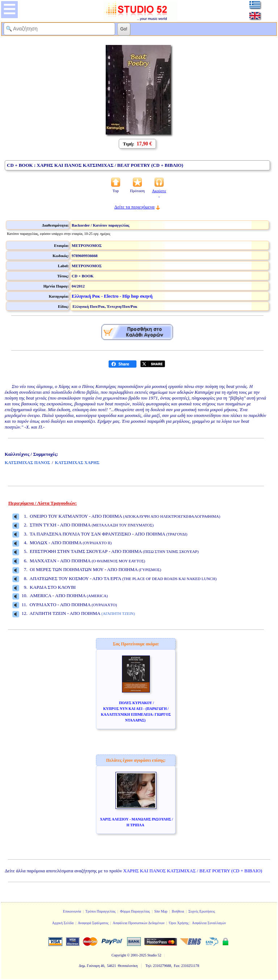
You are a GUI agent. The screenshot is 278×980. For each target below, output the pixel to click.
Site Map (161, 911)
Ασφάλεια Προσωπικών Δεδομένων (139, 923)
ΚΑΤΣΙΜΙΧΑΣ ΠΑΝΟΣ (27, 463)
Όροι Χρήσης (179, 923)
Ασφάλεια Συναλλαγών (209, 923)
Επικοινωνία (72, 911)
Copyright (119, 955)
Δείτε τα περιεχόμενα (134, 207)
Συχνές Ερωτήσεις (202, 911)
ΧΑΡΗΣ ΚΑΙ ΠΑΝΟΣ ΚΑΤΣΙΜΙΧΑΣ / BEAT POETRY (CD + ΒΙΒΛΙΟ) (193, 871)
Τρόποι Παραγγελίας (101, 911)
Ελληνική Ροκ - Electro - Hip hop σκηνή (112, 296)
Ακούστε (159, 193)
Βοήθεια (178, 911)
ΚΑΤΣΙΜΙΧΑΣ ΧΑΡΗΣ (77, 463)
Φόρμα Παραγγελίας (135, 911)
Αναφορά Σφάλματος (93, 923)
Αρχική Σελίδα (63, 923)
